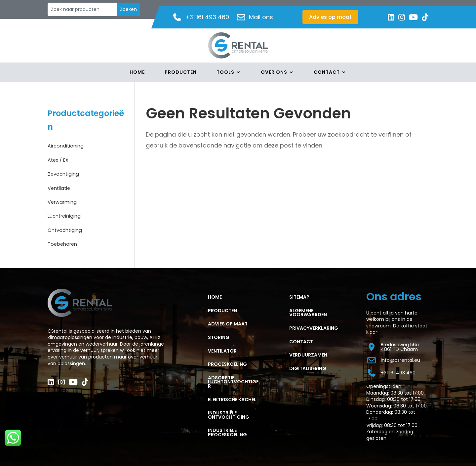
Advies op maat (330, 17)
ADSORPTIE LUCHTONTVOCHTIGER (233, 382)
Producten (181, 73)
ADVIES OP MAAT (228, 324)
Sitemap (299, 297)
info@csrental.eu (393, 360)
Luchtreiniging (68, 215)
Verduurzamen (308, 355)
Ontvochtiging (68, 230)
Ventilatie (61, 188)
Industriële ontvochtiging (229, 415)
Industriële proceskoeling (227, 432)
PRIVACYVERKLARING (314, 328)
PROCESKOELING (227, 364)
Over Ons (274, 73)
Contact (327, 73)
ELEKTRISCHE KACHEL (232, 400)
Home (137, 73)
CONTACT (301, 342)
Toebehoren (66, 244)
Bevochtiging (67, 173)
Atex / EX (60, 160)
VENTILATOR (222, 351)
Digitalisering (308, 368)
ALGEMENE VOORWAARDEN (308, 313)
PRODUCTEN (222, 311)
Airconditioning (70, 145)
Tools (225, 73)
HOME (215, 297)
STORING (219, 337)
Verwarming (66, 202)
